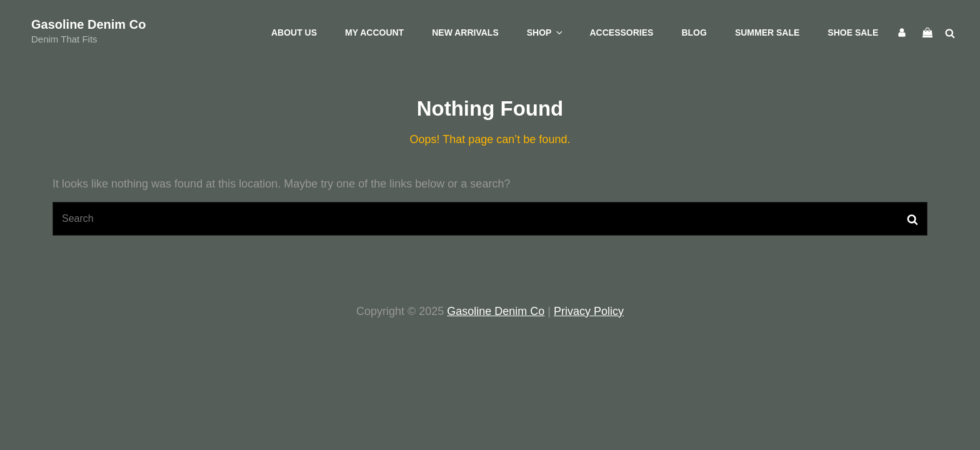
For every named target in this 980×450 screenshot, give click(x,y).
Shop (546, 32)
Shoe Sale (853, 32)
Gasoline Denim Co (88, 24)
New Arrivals (465, 32)
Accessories (621, 32)
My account (374, 32)
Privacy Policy (589, 311)
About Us (294, 32)
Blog (694, 32)
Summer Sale (767, 32)
